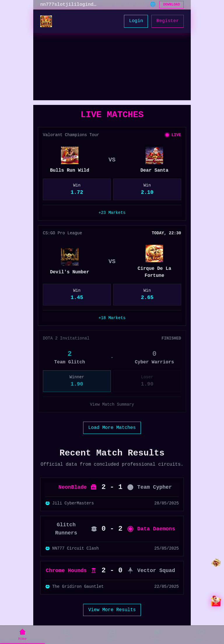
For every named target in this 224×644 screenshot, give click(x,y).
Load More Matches (112, 428)
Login (136, 21)
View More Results (112, 610)
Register (168, 21)
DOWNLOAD (171, 5)
